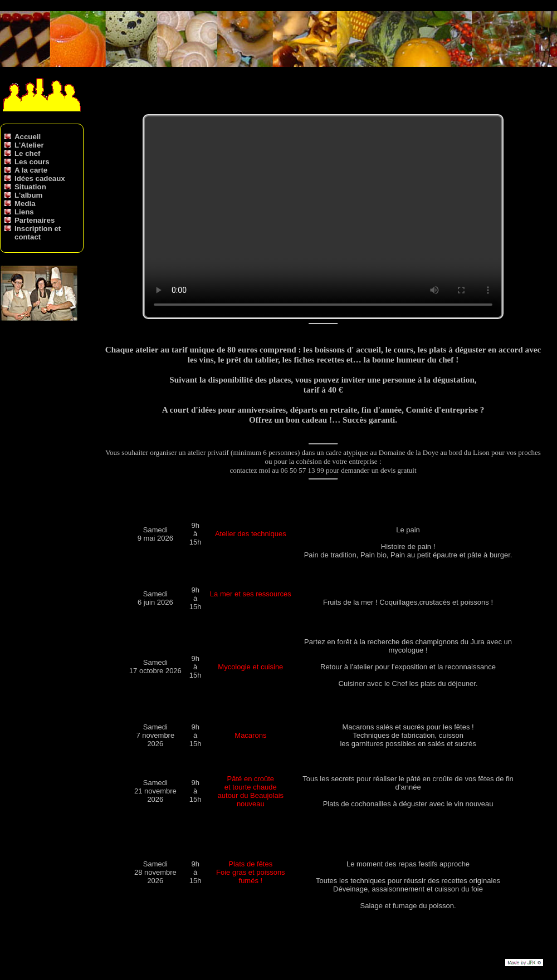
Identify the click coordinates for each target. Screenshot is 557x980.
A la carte (31, 170)
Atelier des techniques (251, 534)
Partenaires (35, 220)
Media (25, 204)
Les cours (32, 162)
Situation (30, 187)
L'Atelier (29, 145)
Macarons (250, 735)
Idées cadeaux (40, 178)
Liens (24, 212)
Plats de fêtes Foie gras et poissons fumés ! (251, 872)
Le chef (27, 153)
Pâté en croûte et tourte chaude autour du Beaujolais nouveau (251, 791)
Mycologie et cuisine (250, 667)
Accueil (28, 137)
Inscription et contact (38, 233)
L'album (28, 195)
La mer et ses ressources (251, 594)
